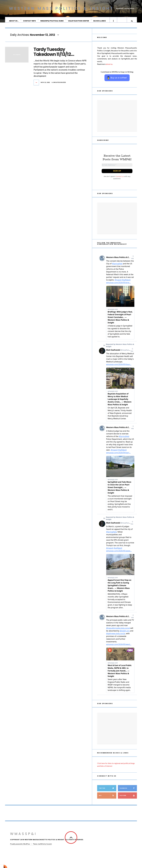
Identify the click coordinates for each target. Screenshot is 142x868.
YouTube (128, 799)
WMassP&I (23, 837)
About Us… (14, 21)
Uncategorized (60, 85)
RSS (108, 799)
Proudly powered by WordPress (20, 847)
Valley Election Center (79, 21)
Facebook (128, 791)
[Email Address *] (117, 168)
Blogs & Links (100, 21)
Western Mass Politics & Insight (61, 8)
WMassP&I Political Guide (52, 21)
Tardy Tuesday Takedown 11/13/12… (54, 54)
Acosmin (49, 847)
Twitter (108, 791)
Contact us (120, 180)
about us (109, 66)
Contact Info (30, 21)
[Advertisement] (117, 118)
